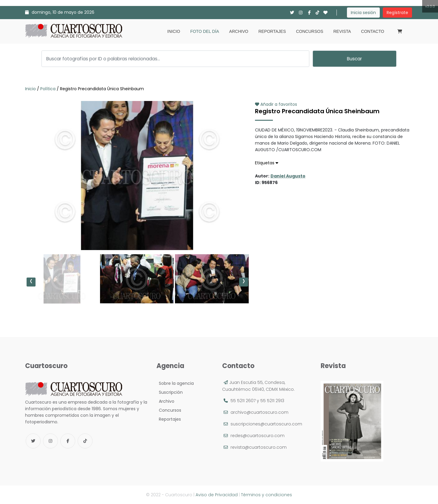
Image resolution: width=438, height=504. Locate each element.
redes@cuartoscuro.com (258, 436)
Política (48, 89)
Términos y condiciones (266, 495)
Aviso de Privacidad (217, 495)
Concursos (309, 31)
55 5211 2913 (272, 401)
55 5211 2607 (243, 401)
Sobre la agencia (175, 383)
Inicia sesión (363, 13)
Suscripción (170, 392)
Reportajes (272, 31)
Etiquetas (267, 163)
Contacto (372, 31)
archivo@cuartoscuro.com (259, 412)
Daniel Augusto (288, 176)
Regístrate (397, 13)
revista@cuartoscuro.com (259, 447)
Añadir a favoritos (276, 104)
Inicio (174, 31)
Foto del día (205, 31)
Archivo (239, 31)
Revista (342, 31)
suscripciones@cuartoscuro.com (266, 424)
